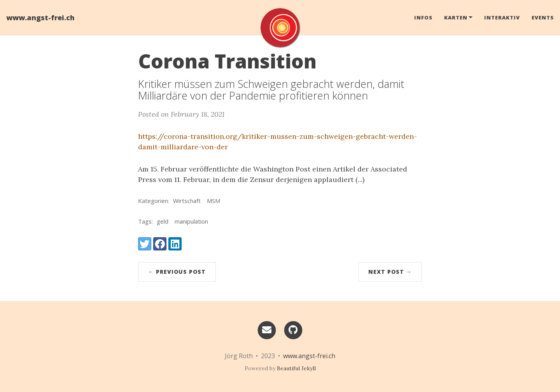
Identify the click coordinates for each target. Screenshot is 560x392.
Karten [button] (456, 17)
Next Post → (390, 272)
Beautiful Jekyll (296, 368)
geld (163, 221)
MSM (213, 201)
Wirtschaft (187, 201)
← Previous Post (177, 272)
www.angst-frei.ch (40, 17)
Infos (423, 17)
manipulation (191, 221)
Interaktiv (502, 17)
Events (543, 17)
